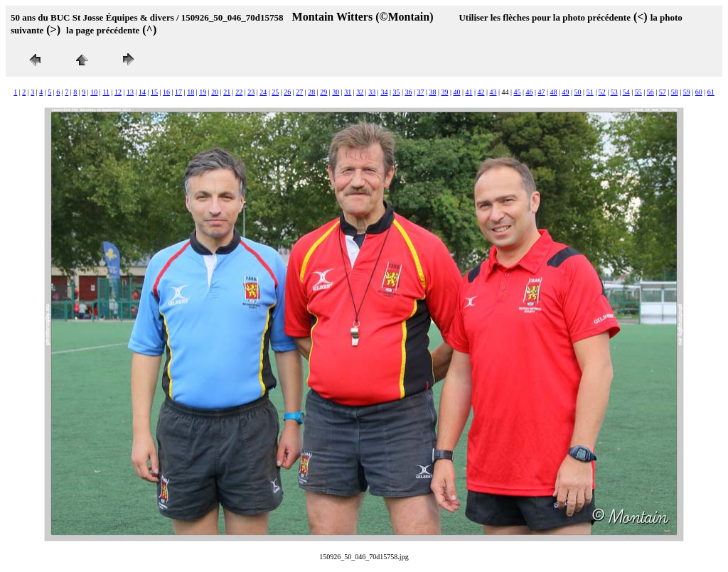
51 (590, 92)
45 (518, 92)
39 (444, 92)
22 (239, 92)
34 (384, 92)
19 (203, 92)
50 (578, 92)
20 (215, 92)
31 (348, 92)
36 (408, 92)
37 (420, 92)
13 (130, 92)
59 (687, 92)
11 (106, 92)
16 (166, 92)
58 (675, 92)
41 (469, 92)
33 (372, 92)
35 (396, 92)
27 (299, 92)
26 (287, 92)
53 (614, 92)
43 (493, 92)
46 (530, 92)
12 (118, 92)
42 (481, 92)
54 (626, 92)
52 (602, 92)
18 (191, 92)
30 (336, 92)
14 (142, 92)
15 (154, 92)
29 (323, 92)
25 (275, 92)
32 (360, 92)
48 (554, 92)
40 (456, 92)
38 (432, 92)
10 (94, 92)
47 (542, 92)
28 (311, 92)
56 (651, 92)
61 (711, 92)
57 (663, 92)
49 (566, 92)
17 (178, 92)
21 (227, 92)
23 (251, 92)
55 (638, 92)
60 (699, 92)
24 (263, 92)
